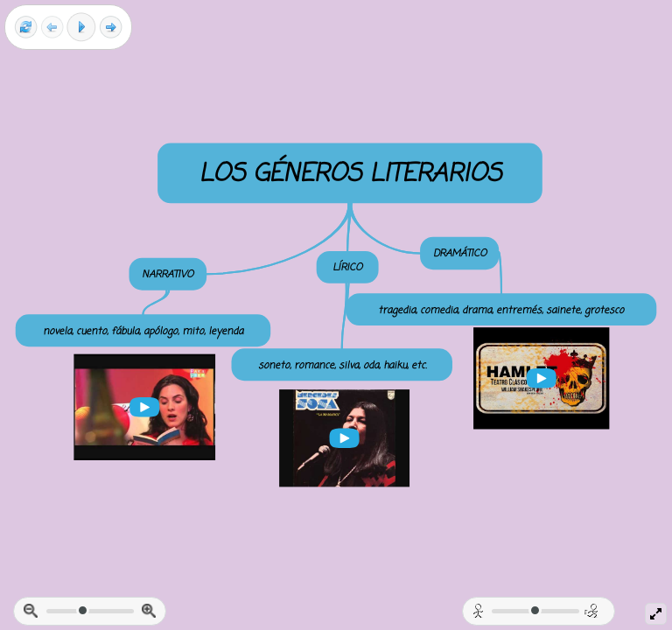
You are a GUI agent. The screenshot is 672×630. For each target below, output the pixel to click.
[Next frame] (111, 28)
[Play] (81, 27)
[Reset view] (26, 28)
